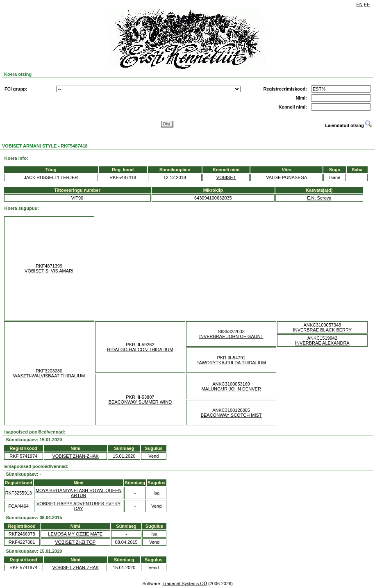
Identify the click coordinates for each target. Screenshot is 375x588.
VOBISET (226, 177)
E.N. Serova (319, 198)
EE (367, 5)
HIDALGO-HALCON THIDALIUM (140, 350)
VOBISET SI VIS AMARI (49, 271)
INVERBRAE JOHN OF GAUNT (231, 336)
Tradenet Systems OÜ (184, 583)
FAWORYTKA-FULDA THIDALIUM (231, 363)
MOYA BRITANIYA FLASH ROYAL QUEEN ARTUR (79, 493)
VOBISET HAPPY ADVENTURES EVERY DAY (78, 506)
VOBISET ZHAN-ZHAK (75, 456)
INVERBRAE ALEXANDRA (322, 343)
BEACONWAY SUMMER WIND (140, 402)
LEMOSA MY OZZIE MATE (75, 534)
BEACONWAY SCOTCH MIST (231, 415)
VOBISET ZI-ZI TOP (75, 542)
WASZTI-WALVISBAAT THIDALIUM (49, 376)
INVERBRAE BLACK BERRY (322, 330)
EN (360, 5)
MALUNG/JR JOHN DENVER (231, 389)
